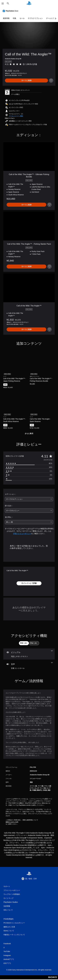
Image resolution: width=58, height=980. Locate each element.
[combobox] (29, 499)
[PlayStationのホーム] (29, 3)
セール (22, 18)
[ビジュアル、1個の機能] (29, 654)
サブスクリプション (35, 18)
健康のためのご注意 (12, 822)
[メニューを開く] (3, 4)
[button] (16, 116)
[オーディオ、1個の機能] (29, 666)
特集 (15, 18)
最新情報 (6, 18)
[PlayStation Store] (11, 11)
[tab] (24, 643)
